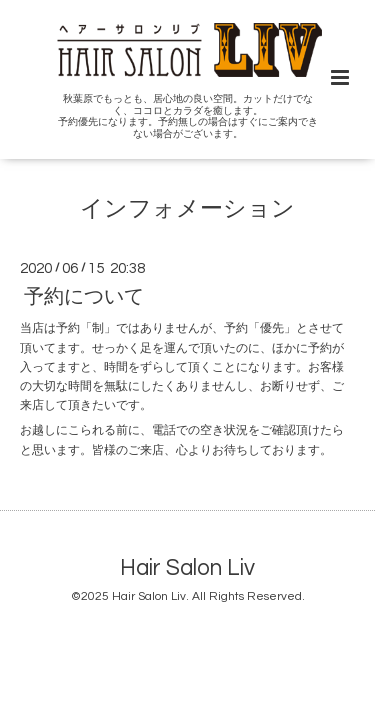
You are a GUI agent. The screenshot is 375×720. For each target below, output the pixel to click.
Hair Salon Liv (187, 568)
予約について (84, 297)
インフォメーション (187, 209)
